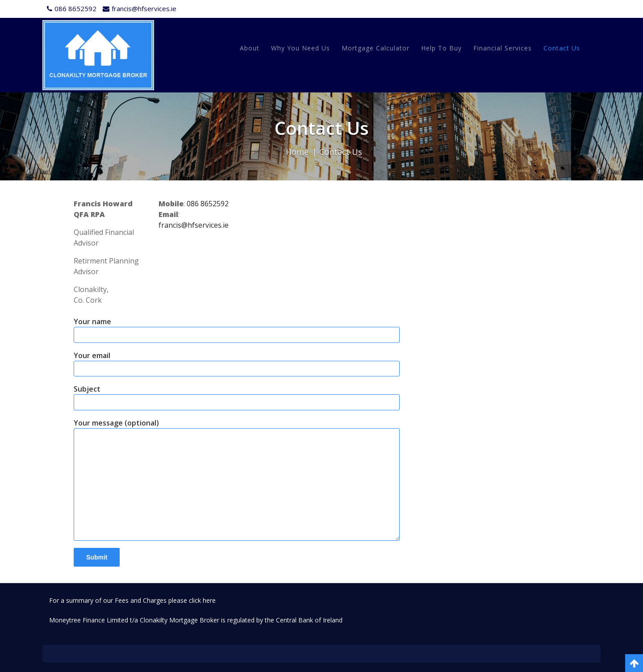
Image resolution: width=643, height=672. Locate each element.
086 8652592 (208, 204)
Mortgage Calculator (376, 48)
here (209, 600)
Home (297, 152)
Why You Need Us (301, 48)
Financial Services (503, 48)
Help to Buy (441, 48)
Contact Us (562, 48)
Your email (237, 364)
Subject (237, 397)
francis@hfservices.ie (194, 225)
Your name (237, 330)
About (250, 48)
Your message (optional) (237, 479)
